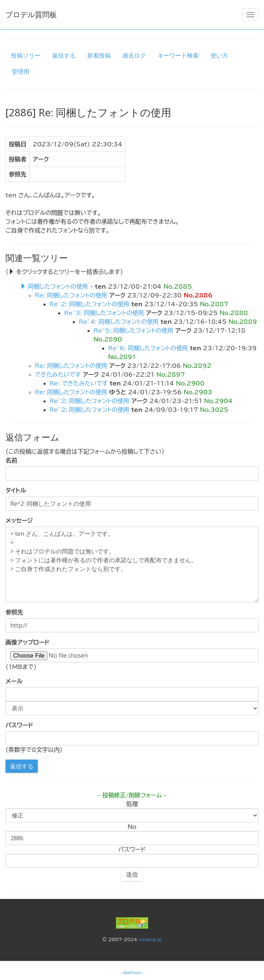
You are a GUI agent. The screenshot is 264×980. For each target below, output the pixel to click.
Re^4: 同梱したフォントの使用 (119, 322)
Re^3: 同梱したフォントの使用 (104, 313)
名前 (11, 460)
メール (14, 681)
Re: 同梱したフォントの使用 (71, 295)
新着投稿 (99, 55)
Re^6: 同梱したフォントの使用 (148, 348)
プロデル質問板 (31, 14)
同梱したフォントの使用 (58, 286)
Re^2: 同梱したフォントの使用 (89, 304)
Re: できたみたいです (79, 383)
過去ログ (134, 55)
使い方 (219, 55)
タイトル (16, 490)
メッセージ (19, 520)
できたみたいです (58, 374)
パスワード (19, 725)
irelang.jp (150, 939)
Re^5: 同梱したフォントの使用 (133, 330)
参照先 (14, 612)
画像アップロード (27, 642)
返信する (64, 55)
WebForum (132, 973)
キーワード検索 (178, 55)
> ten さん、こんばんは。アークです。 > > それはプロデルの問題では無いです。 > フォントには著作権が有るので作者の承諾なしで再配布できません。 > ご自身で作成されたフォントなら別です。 (132, 564)
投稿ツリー (26, 55)
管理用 (21, 72)
